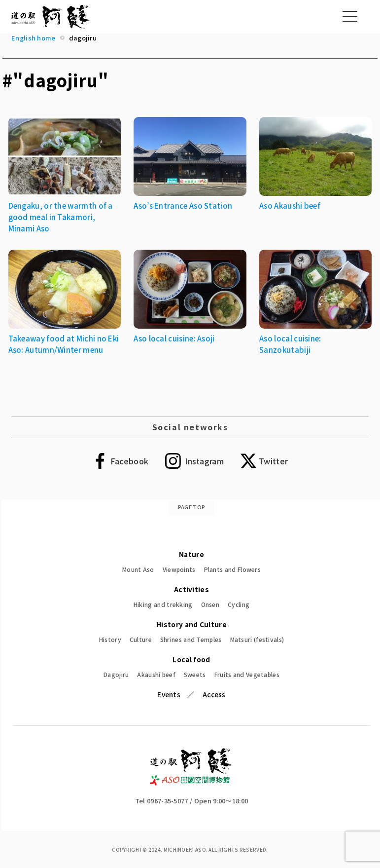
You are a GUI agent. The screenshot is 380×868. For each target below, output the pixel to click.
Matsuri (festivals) (257, 639)
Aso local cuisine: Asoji (174, 338)
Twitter (273, 461)
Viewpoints (179, 569)
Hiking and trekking (163, 604)
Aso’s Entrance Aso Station (183, 206)
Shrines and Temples (191, 639)
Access (214, 694)
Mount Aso (138, 569)
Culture (141, 639)
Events (169, 694)
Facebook (129, 461)
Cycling (239, 604)
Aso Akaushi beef (290, 206)
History (110, 639)
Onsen (210, 604)
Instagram (204, 461)
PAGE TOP (191, 507)
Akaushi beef (156, 674)
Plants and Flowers (232, 569)
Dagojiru (116, 674)
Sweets (195, 674)
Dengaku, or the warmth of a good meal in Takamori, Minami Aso (61, 217)
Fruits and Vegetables (247, 674)
